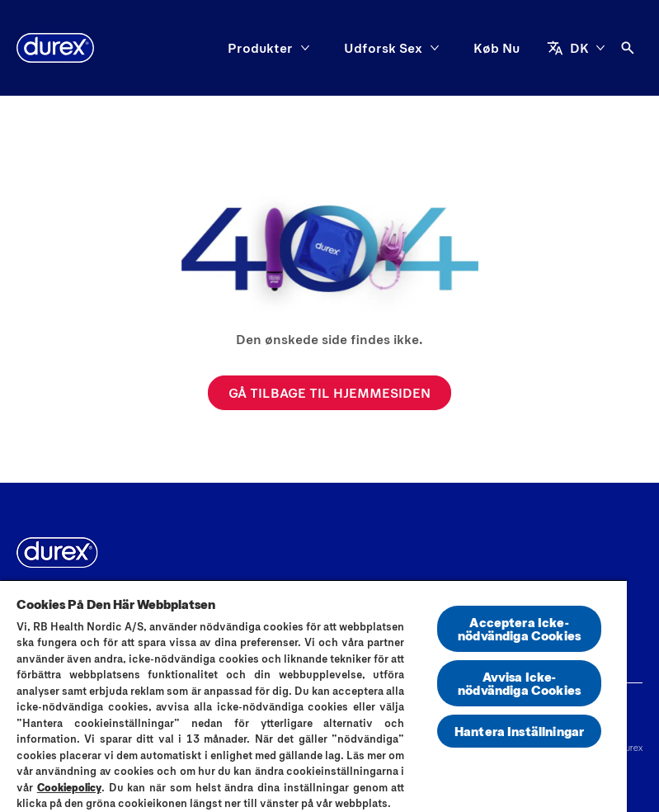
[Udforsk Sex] (383, 48)
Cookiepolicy (69, 787)
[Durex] (55, 48)
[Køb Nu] (497, 48)
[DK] (576, 48)
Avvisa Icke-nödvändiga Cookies (519, 683)
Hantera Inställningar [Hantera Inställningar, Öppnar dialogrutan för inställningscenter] (519, 731)
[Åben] (628, 48)
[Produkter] (260, 48)
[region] (313, 696)
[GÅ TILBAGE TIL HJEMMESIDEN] (329, 393)
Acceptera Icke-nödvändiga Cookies (519, 628)
